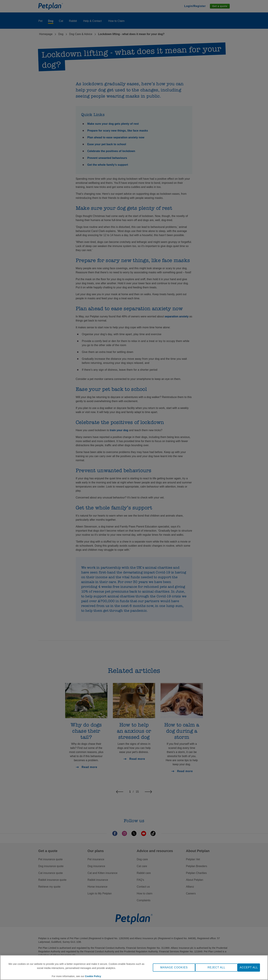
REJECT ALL (216, 967)
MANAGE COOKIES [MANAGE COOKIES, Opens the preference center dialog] (174, 967)
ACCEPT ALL (249, 967)
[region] (134, 968)
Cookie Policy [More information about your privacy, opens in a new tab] (93, 976)
